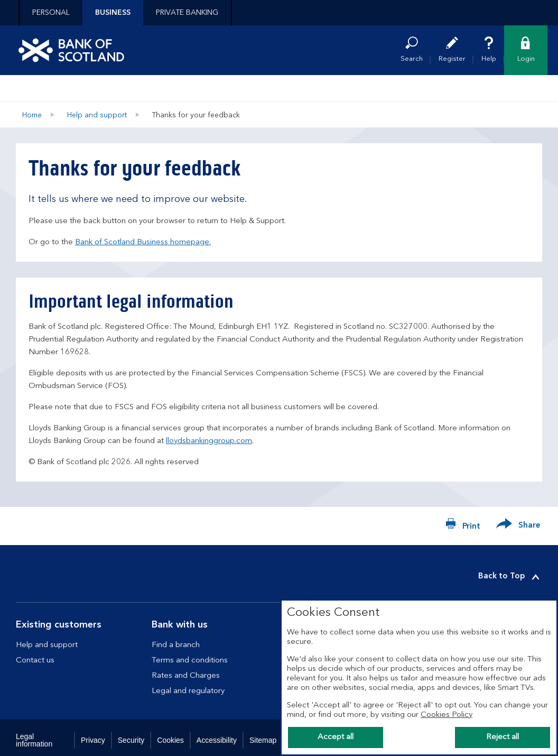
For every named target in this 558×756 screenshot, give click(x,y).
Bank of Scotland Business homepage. (143, 242)
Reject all (503, 737)
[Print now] (463, 526)
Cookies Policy (447, 715)
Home (32, 115)
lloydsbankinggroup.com (209, 441)
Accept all (336, 737)
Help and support (97, 115)
